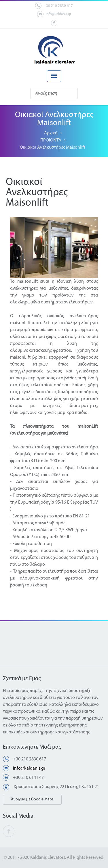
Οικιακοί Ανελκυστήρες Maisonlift (53, 148)
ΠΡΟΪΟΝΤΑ (51, 140)
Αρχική (51, 133)
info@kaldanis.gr (54, 14)
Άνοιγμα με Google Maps (32, 799)
